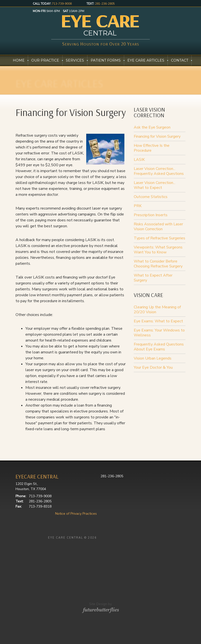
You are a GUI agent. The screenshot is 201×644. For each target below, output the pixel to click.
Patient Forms (106, 61)
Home (19, 61)
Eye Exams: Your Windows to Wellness (159, 333)
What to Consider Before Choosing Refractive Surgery (158, 264)
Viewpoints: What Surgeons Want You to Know (158, 250)
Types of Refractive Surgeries (159, 238)
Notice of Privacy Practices (76, 514)
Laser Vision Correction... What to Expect (155, 185)
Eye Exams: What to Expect (158, 321)
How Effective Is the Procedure (152, 148)
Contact (180, 61)
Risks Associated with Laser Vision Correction (158, 227)
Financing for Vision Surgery (157, 136)
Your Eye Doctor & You (153, 367)
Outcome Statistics (151, 197)
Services (75, 61)
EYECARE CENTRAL (37, 477)
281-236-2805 (105, 4)
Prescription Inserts (151, 215)
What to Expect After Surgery (153, 278)
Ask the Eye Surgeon (152, 127)
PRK (138, 206)
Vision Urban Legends (153, 358)
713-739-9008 (62, 4)
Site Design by (100, 610)
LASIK (139, 160)
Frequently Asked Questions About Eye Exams (159, 347)
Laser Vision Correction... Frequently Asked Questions (159, 171)
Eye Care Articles (146, 61)
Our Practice (45, 61)
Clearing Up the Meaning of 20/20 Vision (157, 310)
